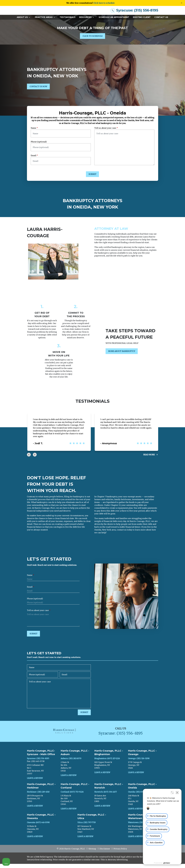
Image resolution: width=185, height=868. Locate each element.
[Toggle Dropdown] (30, 21)
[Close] (182, 3)
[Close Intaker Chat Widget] (177, 792)
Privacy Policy (120, 853)
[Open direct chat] (172, 792)
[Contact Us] (161, 21)
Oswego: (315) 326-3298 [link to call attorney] (139, 763)
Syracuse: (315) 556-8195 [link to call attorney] (38, 763)
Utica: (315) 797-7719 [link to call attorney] (87, 827)
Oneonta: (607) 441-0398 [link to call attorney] (38, 827)
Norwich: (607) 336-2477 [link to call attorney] (106, 796)
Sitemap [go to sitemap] (92, 853)
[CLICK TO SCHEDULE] (92, 40)
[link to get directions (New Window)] (42, 773)
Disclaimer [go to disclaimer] (105, 853)
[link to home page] (45, 12)
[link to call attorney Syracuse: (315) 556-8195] (134, 12)
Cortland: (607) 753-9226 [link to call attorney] (72, 796)
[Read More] (151, 459)
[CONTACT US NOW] (38, 91)
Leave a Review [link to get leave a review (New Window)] (35, 782)
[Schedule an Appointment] (114, 21)
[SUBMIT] (92, 178)
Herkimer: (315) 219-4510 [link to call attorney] (38, 796)
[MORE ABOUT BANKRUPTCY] (122, 355)
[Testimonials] (68, 21)
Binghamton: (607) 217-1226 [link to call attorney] (107, 763)
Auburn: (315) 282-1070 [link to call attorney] (71, 763)
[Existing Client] (142, 21)
